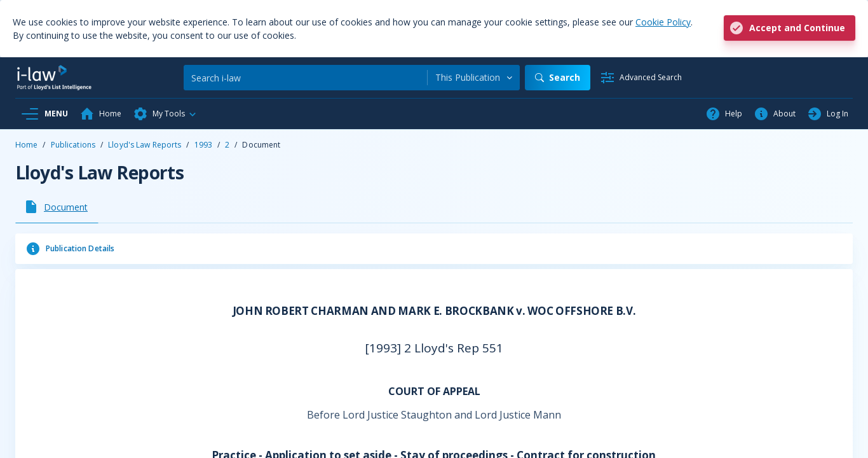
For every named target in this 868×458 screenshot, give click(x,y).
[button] (165, 114)
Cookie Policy (663, 22)
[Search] (305, 78)
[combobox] (474, 78)
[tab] (57, 207)
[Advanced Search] (641, 78)
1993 (203, 145)
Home (26, 145)
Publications (73, 145)
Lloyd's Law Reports (145, 145)
